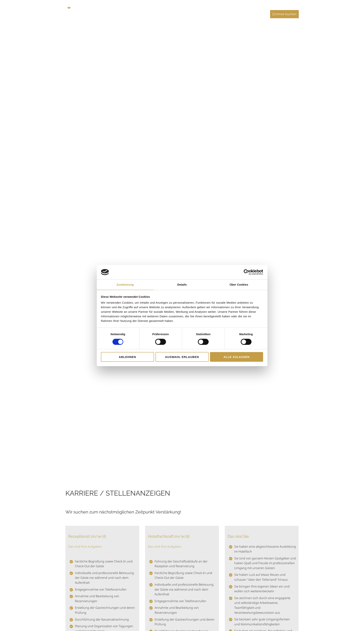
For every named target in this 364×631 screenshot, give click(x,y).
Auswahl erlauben (182, 357)
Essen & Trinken (176, 14)
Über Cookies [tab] (239, 285)
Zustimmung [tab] (125, 285)
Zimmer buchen (284, 14)
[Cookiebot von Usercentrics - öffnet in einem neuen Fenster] (246, 272)
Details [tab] (182, 285)
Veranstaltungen (249, 14)
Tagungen (203, 14)
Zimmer (149, 14)
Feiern (224, 14)
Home (131, 14)
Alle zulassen (236, 357)
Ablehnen (127, 357)
